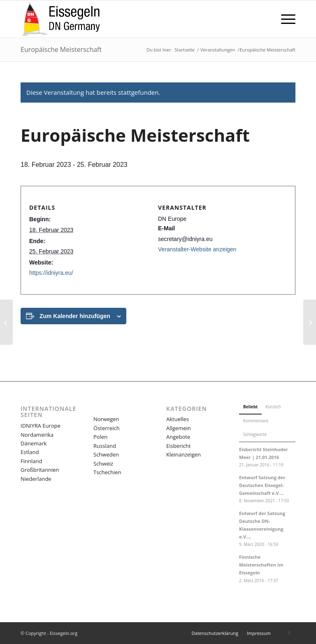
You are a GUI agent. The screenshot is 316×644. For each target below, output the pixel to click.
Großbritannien (40, 470)
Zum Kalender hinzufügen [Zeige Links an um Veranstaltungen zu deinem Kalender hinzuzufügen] (75, 316)
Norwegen (106, 419)
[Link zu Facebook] (289, 633)
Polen (100, 437)
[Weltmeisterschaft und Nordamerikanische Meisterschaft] (6, 322)
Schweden (106, 454)
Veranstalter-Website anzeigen (197, 249)
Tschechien (107, 472)
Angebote (178, 437)
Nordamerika (37, 435)
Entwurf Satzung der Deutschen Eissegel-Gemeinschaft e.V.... (262, 485)
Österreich (107, 428)
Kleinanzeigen (184, 454)
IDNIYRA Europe (41, 426)
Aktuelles (178, 419)
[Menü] (284, 19)
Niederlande (36, 479)
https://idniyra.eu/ (51, 273)
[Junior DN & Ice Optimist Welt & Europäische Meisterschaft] (310, 322)
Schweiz (103, 464)
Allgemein (179, 428)
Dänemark (34, 443)
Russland (105, 446)
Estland (30, 452)
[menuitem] (284, 19)
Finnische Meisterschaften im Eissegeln (261, 565)
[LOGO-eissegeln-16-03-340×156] (61, 19)
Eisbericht (178, 446)
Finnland (31, 461)
